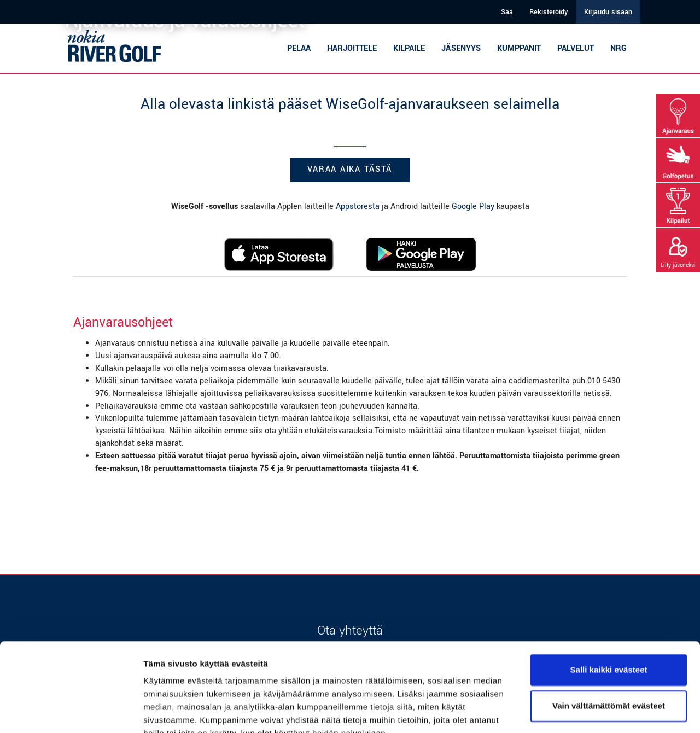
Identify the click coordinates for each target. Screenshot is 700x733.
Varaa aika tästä (350, 169)
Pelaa (299, 48)
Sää (507, 12)
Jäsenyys (461, 48)
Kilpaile (409, 48)
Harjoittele (352, 48)
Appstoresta (358, 206)
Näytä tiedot (167, 711)
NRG (619, 48)
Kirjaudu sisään (608, 12)
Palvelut (576, 48)
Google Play (473, 206)
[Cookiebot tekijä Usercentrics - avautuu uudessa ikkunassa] (71, 712)
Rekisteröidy (549, 12)
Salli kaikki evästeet (609, 618)
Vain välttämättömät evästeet (609, 653)
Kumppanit (519, 48)
